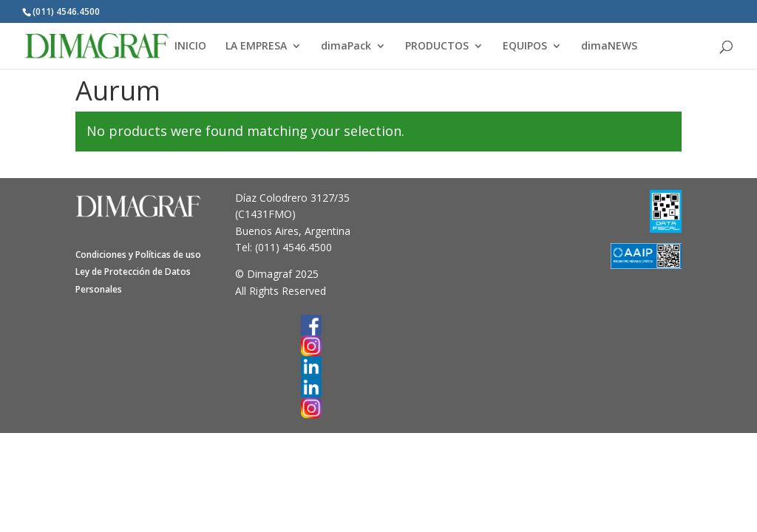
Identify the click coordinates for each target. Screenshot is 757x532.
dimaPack (346, 47)
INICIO (190, 47)
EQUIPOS (525, 47)
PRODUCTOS (437, 47)
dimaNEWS (609, 47)
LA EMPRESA (256, 47)
